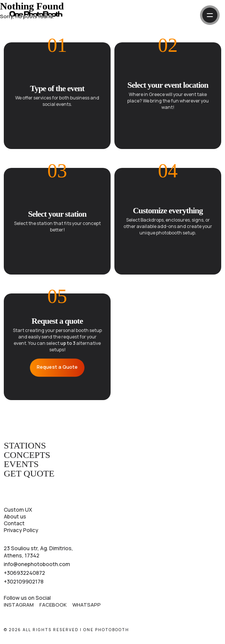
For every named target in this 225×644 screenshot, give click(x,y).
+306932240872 (24, 573)
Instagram (19, 605)
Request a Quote (57, 367)
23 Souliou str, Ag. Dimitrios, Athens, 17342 (38, 552)
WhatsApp (87, 605)
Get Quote (29, 474)
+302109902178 (24, 582)
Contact (14, 523)
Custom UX (18, 510)
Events (21, 464)
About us (15, 516)
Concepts (27, 455)
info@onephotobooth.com (37, 564)
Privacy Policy (21, 530)
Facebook (53, 605)
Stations (25, 446)
